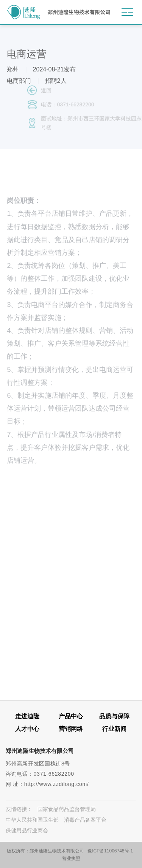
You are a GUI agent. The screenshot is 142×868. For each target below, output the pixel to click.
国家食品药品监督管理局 (67, 809)
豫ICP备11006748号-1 (110, 851)
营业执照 (71, 859)
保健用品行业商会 (27, 830)
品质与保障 (114, 716)
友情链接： (19, 809)
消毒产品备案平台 (85, 820)
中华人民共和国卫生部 (32, 820)
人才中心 (27, 729)
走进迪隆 (27, 716)
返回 (54, 90)
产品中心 (71, 716)
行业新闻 (114, 729)
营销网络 (71, 729)
